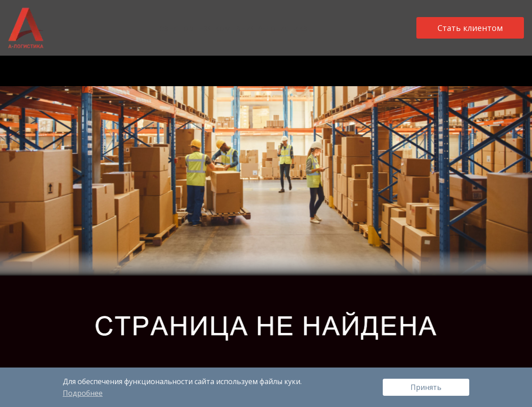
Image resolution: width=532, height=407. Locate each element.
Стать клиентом (470, 28)
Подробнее (83, 393)
